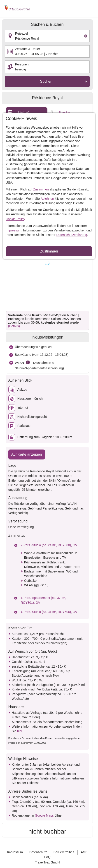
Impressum (13, 230)
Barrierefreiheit (64, 852)
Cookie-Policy (15, 219)
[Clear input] (86, 36)
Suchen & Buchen (47, 24)
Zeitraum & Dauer (28, 49)
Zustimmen (41, 189)
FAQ (47, 857)
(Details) (14, 326)
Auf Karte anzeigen (27, 454)
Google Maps (44, 815)
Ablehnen (47, 199)
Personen (22, 64)
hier (20, 731)
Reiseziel (22, 34)
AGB (84, 852)
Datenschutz (38, 852)
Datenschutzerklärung (72, 235)
